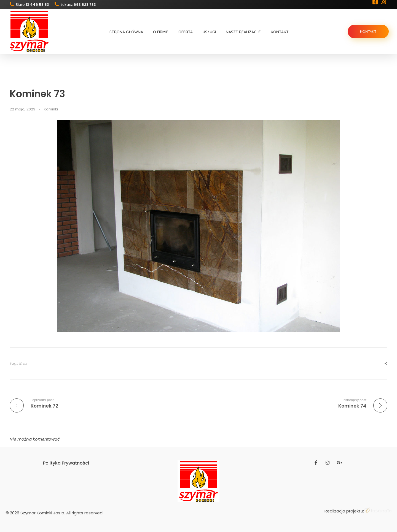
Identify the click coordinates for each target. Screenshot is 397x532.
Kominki (51, 109)
